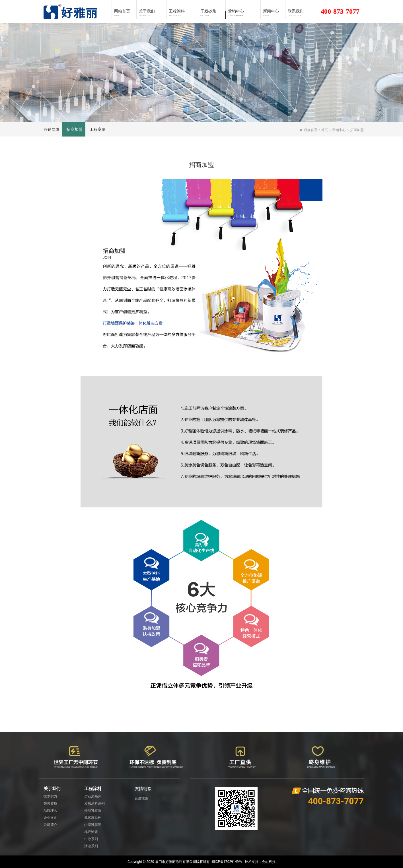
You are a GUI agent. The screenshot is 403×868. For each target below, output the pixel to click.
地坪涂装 (91, 832)
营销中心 (339, 130)
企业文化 (50, 818)
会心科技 (269, 862)
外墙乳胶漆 (93, 811)
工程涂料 (93, 789)
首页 (324, 130)
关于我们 (52, 789)
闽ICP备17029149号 (227, 862)
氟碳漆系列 (93, 818)
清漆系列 (91, 846)
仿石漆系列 (93, 796)
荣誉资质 (50, 803)
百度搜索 (141, 798)
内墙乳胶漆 (93, 825)
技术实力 (50, 796)
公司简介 (50, 825)
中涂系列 (91, 839)
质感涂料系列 (94, 803)
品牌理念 (50, 811)
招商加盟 (75, 129)
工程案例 (98, 129)
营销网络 (52, 129)
